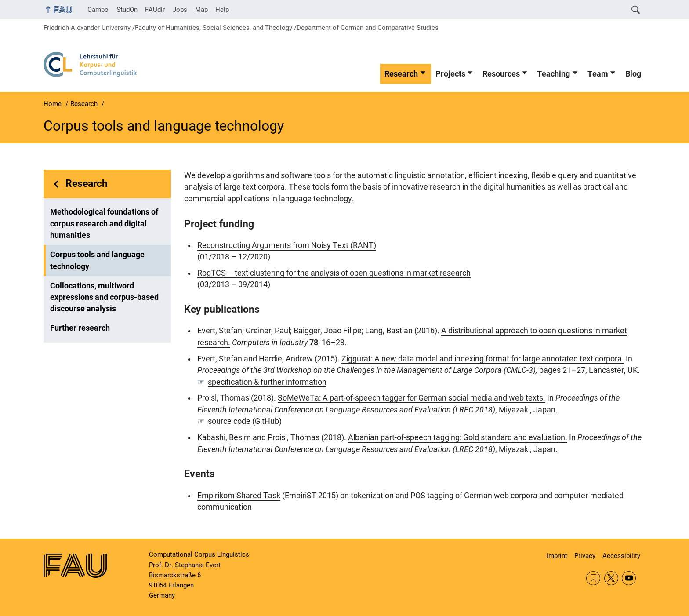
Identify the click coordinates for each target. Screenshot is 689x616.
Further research (80, 328)
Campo (98, 10)
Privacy (585, 556)
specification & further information (267, 382)
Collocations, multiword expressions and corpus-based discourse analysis (104, 297)
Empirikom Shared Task (239, 496)
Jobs (180, 10)
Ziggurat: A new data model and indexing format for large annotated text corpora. (483, 359)
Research (401, 74)
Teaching (553, 74)
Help (222, 10)
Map (201, 10)
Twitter (611, 578)
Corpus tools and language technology (97, 260)
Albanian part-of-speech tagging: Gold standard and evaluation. (458, 437)
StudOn (127, 10)
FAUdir (155, 10)
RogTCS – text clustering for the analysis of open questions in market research (334, 273)
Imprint (557, 556)
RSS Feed (593, 578)
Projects (450, 74)
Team (598, 74)
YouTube (629, 578)
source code (229, 421)
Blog (633, 74)
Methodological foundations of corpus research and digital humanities (104, 224)
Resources (501, 74)
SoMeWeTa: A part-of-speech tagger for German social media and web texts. (412, 398)
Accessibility (621, 556)
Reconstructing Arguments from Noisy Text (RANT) (287, 245)
